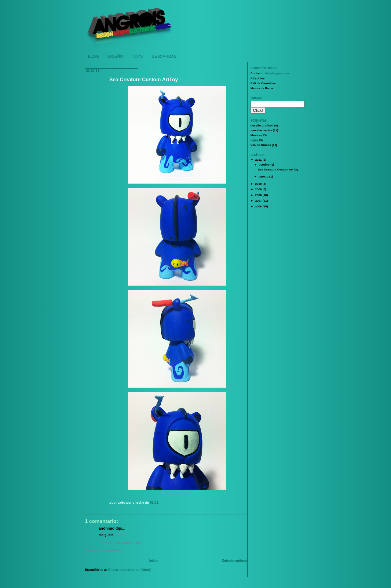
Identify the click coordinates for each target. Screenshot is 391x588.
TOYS (137, 56)
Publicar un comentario (104, 550)
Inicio (153, 561)
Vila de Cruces (261, 145)
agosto (264, 176)
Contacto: (270, 73)
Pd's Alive (258, 78)
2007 (259, 201)
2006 (259, 206)
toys (254, 140)
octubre (265, 164)
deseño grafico (261, 125)
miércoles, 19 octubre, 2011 (121, 543)
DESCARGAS (164, 56)
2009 (259, 189)
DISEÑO (115, 56)
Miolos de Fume (262, 88)
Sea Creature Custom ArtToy (144, 80)
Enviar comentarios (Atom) (130, 570)
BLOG (93, 56)
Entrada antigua (234, 561)
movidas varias (261, 130)
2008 (259, 195)
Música (256, 135)
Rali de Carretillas (263, 83)
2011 (259, 160)
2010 (259, 184)
